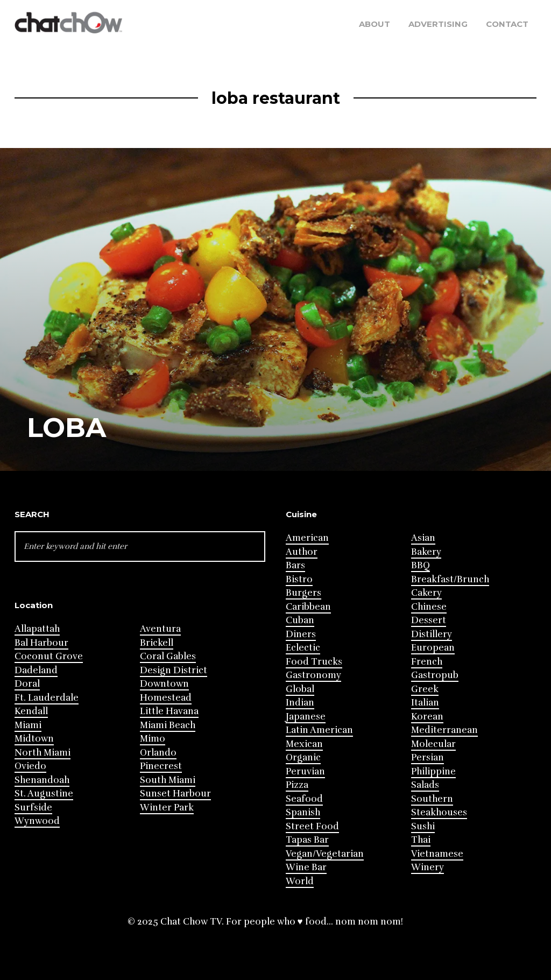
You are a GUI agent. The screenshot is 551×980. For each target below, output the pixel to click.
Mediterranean (444, 730)
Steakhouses (439, 812)
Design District (174, 670)
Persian (428, 757)
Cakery (426, 593)
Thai (421, 840)
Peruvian (305, 771)
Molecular (433, 744)
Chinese (429, 607)
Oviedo (30, 766)
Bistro (299, 579)
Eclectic (303, 648)
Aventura (160, 629)
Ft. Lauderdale (47, 698)
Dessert (429, 620)
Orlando (158, 753)
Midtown (34, 739)
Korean (427, 717)
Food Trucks (314, 662)
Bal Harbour (41, 643)
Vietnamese (437, 854)
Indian (300, 703)
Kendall (31, 711)
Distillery (432, 634)
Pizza (297, 785)
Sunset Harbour (175, 794)
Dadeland (36, 670)
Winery (428, 867)
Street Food (312, 826)
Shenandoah (42, 780)
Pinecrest (161, 766)
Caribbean (308, 607)
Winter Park (167, 808)
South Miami (168, 780)
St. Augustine (44, 794)
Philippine (433, 771)
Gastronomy (313, 675)
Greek (425, 689)
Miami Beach (168, 725)
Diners (301, 634)
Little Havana (169, 711)
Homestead (166, 698)
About (375, 24)
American (307, 538)
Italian (425, 703)
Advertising (438, 24)
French (427, 662)
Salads (425, 785)
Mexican (304, 744)
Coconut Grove (49, 656)
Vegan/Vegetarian (325, 854)
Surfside (33, 808)
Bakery (426, 552)
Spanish (303, 812)
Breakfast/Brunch (450, 579)
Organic (303, 757)
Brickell (157, 643)
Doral (27, 684)
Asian (423, 538)
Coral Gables (168, 656)
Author (302, 552)
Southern (432, 799)
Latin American (319, 730)
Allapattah (37, 629)
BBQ (421, 565)
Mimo (153, 739)
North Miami (43, 753)
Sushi (423, 826)
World (300, 881)
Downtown (164, 684)
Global (300, 689)
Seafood (304, 799)
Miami (28, 725)
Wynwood (37, 821)
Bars (295, 565)
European (433, 648)
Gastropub (435, 675)
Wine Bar (306, 867)
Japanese (306, 717)
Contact (507, 24)
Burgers (303, 593)
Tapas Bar (307, 840)
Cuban (300, 620)
